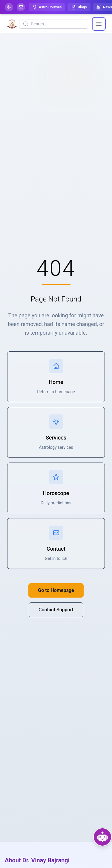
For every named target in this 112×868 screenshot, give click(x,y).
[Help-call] (9, 7)
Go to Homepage (56, 590)
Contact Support (56, 610)
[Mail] (21, 7)
